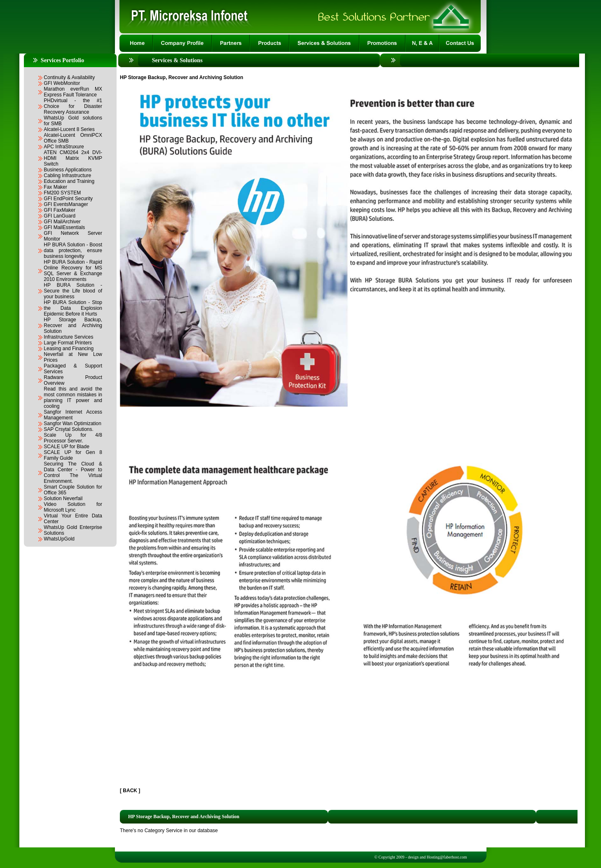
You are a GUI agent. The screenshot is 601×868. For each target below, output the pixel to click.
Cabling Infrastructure (67, 175)
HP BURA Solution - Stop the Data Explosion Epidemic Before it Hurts (73, 308)
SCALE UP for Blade (67, 447)
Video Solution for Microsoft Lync (73, 507)
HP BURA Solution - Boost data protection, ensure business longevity (73, 250)
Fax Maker (55, 187)
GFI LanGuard (60, 216)
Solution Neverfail (63, 498)
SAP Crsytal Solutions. (69, 429)
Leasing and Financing (69, 349)
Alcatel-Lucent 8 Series (69, 129)
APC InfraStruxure (64, 147)
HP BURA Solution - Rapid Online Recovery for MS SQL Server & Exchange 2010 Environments (73, 271)
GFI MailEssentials (64, 227)
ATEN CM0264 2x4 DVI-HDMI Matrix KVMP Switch (73, 158)
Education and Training (69, 181)
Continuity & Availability (69, 77)
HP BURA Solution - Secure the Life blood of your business (73, 291)
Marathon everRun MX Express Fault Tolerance (73, 92)
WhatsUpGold (59, 539)
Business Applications (68, 170)
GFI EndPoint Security (68, 199)
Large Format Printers (68, 343)
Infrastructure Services (68, 337)
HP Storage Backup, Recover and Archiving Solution (73, 325)
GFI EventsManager (66, 204)
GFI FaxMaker (60, 210)
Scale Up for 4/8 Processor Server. (73, 438)
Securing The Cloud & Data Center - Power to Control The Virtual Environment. (73, 473)
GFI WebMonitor (62, 83)
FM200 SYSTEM (62, 193)
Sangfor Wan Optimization (72, 423)
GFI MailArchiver (62, 222)
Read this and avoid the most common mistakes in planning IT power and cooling (73, 398)
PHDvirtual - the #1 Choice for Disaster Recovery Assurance (73, 106)
